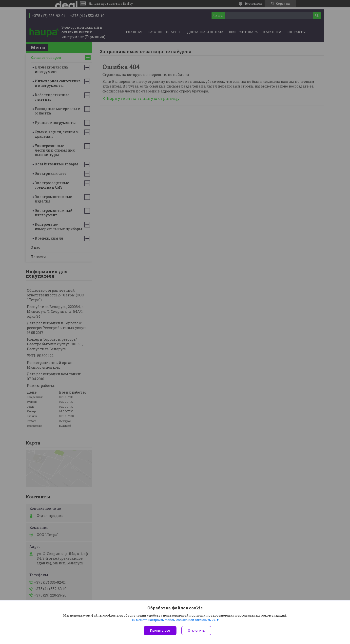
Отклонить (196, 631)
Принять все (160, 631)
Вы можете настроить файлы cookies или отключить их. (173, 620)
